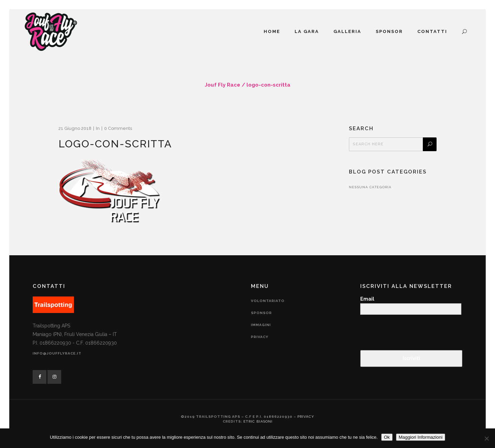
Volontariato (268, 301)
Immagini (261, 325)
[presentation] (403, 333)
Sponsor (261, 313)
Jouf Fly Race (223, 85)
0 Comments (118, 128)
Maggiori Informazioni (421, 437)
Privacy (260, 337)
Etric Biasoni (258, 421)
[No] (486, 438)
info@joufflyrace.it (57, 353)
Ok (387, 437)
